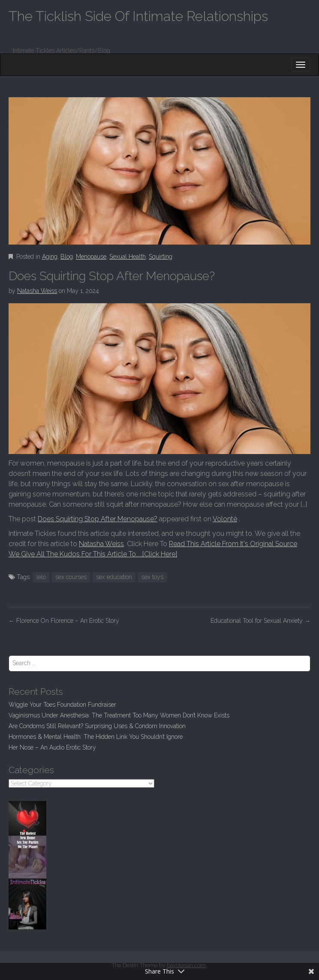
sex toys (152, 577)
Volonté (225, 519)
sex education (114, 577)
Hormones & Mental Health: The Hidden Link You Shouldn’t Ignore (96, 737)
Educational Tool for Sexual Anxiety (260, 621)
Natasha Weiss (37, 291)
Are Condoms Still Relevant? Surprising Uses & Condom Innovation (97, 726)
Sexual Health (128, 257)
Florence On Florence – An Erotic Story (64, 621)
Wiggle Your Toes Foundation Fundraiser (62, 705)
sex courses (71, 577)
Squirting (161, 257)
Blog (67, 257)
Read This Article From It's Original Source (233, 544)
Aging (50, 257)
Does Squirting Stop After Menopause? (98, 519)
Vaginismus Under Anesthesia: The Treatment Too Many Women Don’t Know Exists (119, 715)
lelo (41, 577)
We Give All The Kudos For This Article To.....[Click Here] (93, 554)
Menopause (91, 257)
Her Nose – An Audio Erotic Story (52, 747)
